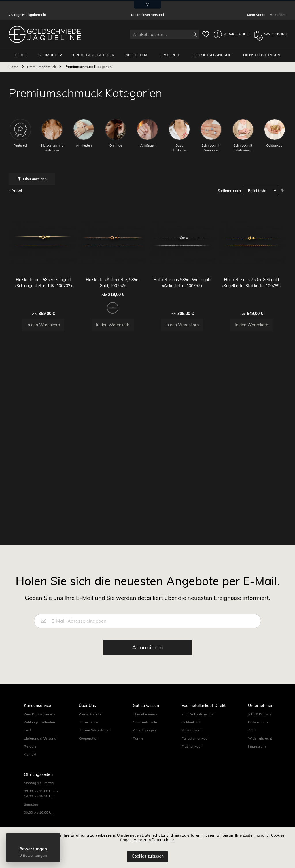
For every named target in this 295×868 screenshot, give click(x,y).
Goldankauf (191, 728)
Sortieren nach (229, 191)
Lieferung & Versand (40, 745)
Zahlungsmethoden (39, 728)
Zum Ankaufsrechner (198, 720)
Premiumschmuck (95, 55)
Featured (171, 55)
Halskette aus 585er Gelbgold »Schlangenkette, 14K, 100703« (43, 281)
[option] (113, 303)
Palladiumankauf (195, 745)
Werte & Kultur (90, 720)
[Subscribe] (147, 654)
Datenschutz (258, 728)
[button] (231, 34)
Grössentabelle (145, 728)
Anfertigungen (144, 737)
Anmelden (278, 15)
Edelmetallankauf (212, 55)
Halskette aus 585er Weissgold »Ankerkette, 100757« (182, 281)
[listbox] (113, 304)
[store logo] (45, 34)
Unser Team (88, 728)
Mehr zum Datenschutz (154, 840)
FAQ (27, 737)
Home (14, 67)
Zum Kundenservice (40, 720)
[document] (147, 848)
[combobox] (165, 34)
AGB (252, 737)
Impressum (257, 753)
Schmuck (52, 55)
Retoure (30, 753)
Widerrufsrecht (260, 745)
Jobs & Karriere (260, 720)
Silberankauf (191, 737)
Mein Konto (256, 15)
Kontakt (30, 761)
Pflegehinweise (145, 720)
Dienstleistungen (262, 55)
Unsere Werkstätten (95, 737)
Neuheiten (139, 55)
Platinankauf (192, 753)
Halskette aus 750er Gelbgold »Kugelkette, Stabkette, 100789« (252, 281)
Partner (139, 745)
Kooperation (88, 745)
